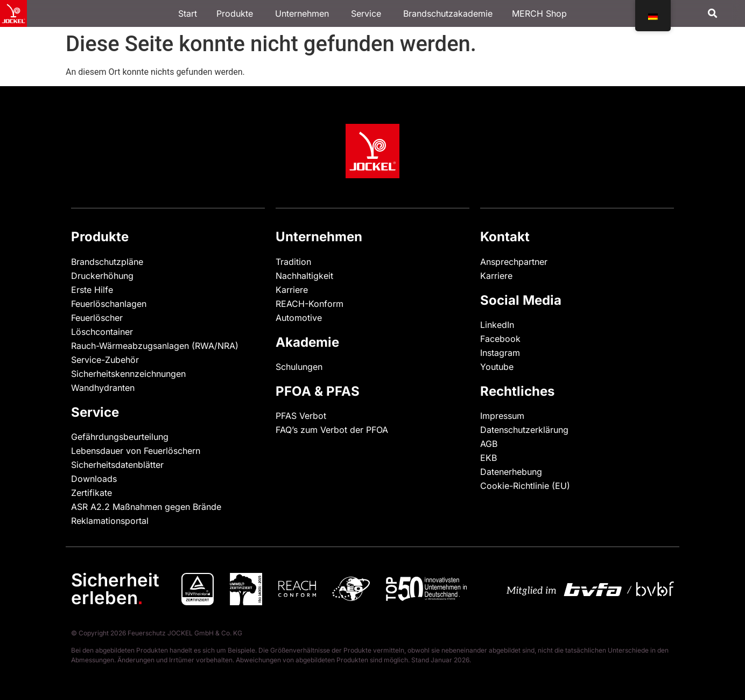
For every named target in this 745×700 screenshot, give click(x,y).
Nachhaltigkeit (304, 276)
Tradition (293, 262)
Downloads (94, 479)
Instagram (500, 353)
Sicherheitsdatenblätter (117, 465)
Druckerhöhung (102, 276)
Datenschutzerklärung (524, 430)
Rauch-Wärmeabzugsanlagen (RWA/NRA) (155, 346)
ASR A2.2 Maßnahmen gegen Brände (146, 507)
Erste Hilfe (92, 290)
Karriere (292, 290)
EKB (489, 458)
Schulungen (299, 367)
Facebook (500, 339)
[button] (712, 14)
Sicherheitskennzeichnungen (128, 374)
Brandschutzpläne (107, 262)
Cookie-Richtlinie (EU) (525, 486)
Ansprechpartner (514, 262)
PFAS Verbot (301, 416)
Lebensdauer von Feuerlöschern (136, 451)
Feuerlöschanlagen (109, 304)
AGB (489, 444)
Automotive (299, 318)
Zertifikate (92, 493)
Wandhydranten (103, 388)
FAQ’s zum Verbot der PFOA (332, 430)
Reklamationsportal (110, 521)
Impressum (502, 416)
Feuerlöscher (97, 318)
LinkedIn (497, 325)
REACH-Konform (310, 304)
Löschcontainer (102, 332)
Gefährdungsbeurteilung (120, 437)
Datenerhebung (511, 472)
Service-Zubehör (105, 360)
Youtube (497, 367)
